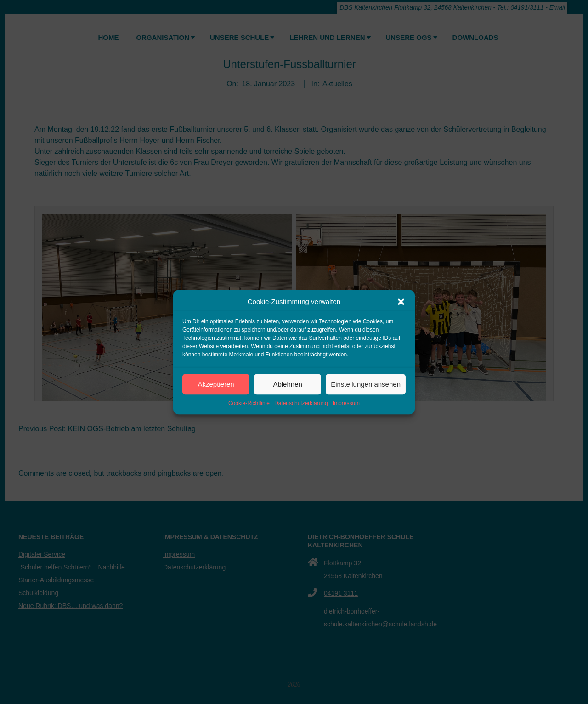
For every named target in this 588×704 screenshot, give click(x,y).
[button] (401, 302)
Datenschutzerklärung (301, 403)
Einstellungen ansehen (366, 384)
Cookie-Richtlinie (249, 403)
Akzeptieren (216, 384)
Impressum (346, 403)
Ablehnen (287, 384)
